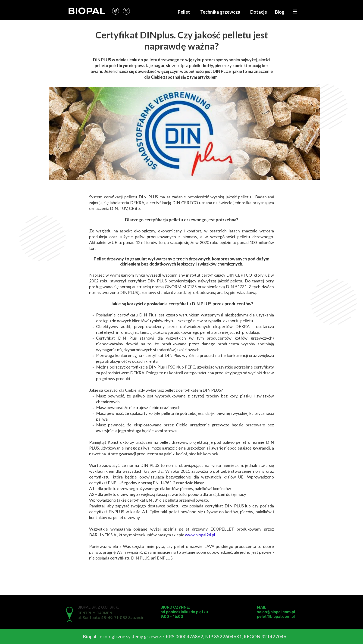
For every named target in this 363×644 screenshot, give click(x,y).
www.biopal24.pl (200, 535)
